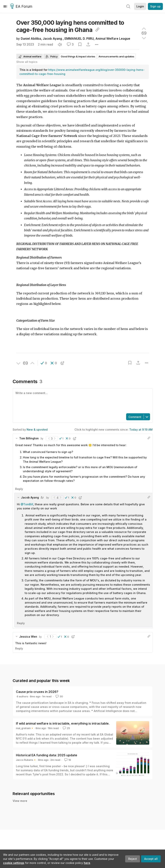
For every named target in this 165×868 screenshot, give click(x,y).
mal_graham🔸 (25, 728)
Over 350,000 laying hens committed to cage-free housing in (70, 26)
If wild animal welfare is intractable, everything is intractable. (63, 723)
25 (66, 728)
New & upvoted (37, 430)
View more (20, 801)
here (87, 863)
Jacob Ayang (53, 39)
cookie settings (14, 863)
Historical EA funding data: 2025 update (47, 755)
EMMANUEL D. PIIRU (79, 39)
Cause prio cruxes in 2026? (37, 692)
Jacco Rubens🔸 (26, 760)
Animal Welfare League (113, 39)
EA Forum (22, 7)
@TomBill (27, 504)
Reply (19, 489)
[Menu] (5, 6)
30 (59, 696)
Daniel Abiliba (31, 39)
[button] (44, 363)
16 (67, 760)
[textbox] (82, 400)
